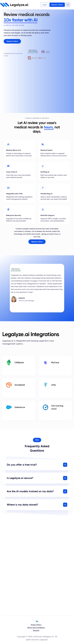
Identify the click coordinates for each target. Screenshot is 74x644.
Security (36, 630)
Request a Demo (57, 5)
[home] (14, 5)
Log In (45, 5)
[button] (68, 5)
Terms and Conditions (36, 628)
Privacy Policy (36, 625)
